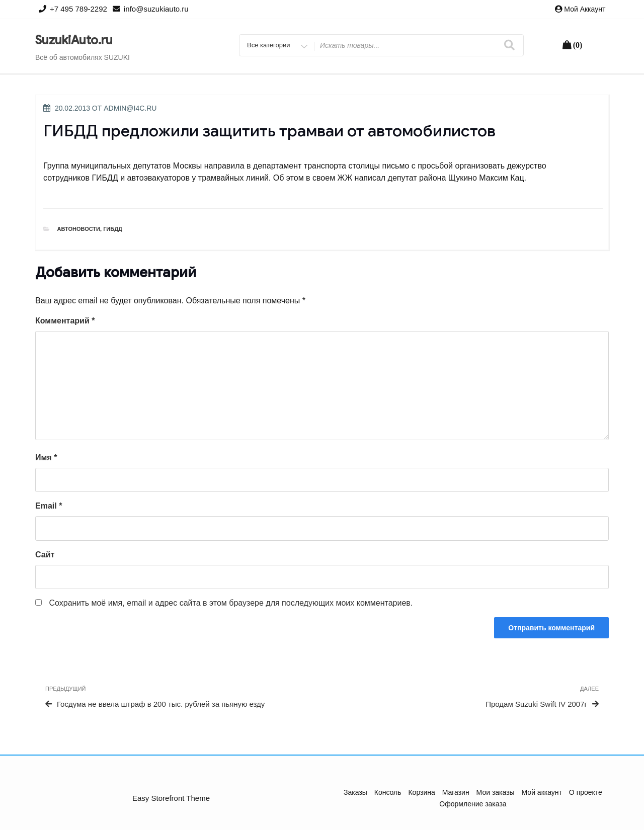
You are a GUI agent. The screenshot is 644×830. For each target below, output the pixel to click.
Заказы (355, 792)
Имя (46, 458)
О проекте (586, 792)
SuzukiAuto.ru (74, 40)
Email (49, 506)
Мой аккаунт (585, 9)
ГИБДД (113, 229)
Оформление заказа (473, 804)
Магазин (456, 792)
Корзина (421, 792)
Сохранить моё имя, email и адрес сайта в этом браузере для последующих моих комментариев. (231, 603)
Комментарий (65, 321)
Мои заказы (496, 792)
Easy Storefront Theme (171, 798)
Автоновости (79, 229)
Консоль (388, 792)
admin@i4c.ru (130, 108)
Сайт (45, 555)
